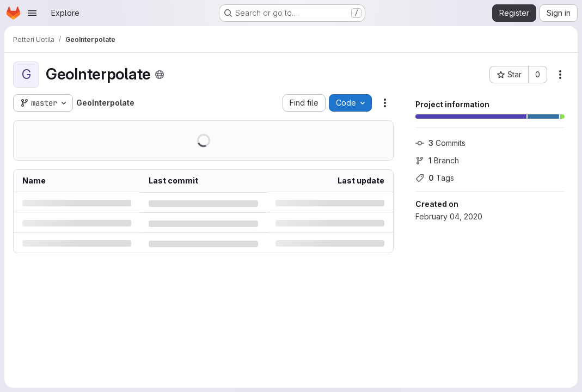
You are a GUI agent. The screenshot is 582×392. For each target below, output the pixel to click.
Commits (440, 143)
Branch (437, 160)
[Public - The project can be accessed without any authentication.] (160, 75)
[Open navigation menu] (32, 13)
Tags (435, 178)
